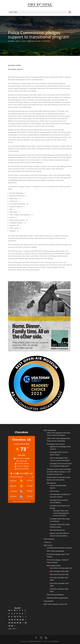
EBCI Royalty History (54, 566)
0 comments (46, 41)
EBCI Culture (48, 545)
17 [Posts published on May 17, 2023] (15, 620)
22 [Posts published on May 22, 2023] (9, 623)
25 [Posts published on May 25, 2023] (17, 623)
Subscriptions (49, 601)
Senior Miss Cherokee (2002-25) (61, 568)
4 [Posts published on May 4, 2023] (17, 613)
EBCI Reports (51, 483)
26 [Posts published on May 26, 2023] (20, 623)
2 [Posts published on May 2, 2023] (12, 613)
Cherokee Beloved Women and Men (59, 548)
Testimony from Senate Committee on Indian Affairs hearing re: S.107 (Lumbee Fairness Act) (59, 472)
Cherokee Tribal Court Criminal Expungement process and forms (61, 513)
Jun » (15, 629)
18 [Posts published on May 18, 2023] (17, 620)
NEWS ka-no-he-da (34, 41)
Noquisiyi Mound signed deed (57, 598)
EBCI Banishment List (57, 530)
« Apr (10, 629)
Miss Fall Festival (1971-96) (59, 574)
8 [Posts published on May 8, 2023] (9, 617)
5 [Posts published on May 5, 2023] (20, 613)
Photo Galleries (49, 539)
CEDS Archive (55, 491)
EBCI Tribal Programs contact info (56, 604)
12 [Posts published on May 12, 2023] (20, 617)
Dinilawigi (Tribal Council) (56, 444)
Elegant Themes (35, 641)
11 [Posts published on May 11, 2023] (17, 617)
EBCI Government (50, 430)
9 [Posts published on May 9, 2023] (12, 617)
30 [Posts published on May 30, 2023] (12, 626)
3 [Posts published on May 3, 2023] (14, 613)
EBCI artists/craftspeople (55, 551)
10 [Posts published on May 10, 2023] (15, 617)
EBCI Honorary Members (55, 595)
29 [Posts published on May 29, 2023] (9, 626)
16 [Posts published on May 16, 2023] (12, 620)
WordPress (55, 641)
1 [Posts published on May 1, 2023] (9, 613)
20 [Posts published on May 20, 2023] (23, 620)
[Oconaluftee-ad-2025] (37, 411)
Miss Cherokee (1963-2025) (59, 571)
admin (12, 41)
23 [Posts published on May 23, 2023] (12, 623)
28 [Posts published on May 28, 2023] (26, 623)
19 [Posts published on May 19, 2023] (20, 620)
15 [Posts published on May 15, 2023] (9, 620)
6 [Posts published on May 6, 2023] (22, 613)
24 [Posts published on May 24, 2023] (15, 623)
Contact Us (48, 542)
